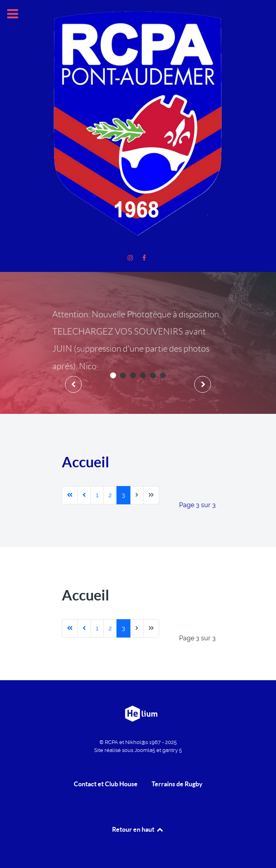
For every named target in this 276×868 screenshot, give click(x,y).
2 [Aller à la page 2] (110, 495)
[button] (113, 375)
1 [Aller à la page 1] (97, 495)
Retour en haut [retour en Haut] (138, 829)
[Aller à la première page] (70, 495)
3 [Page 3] (123, 495)
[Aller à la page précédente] (84, 495)
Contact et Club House (106, 784)
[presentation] (73, 384)
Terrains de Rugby (177, 784)
